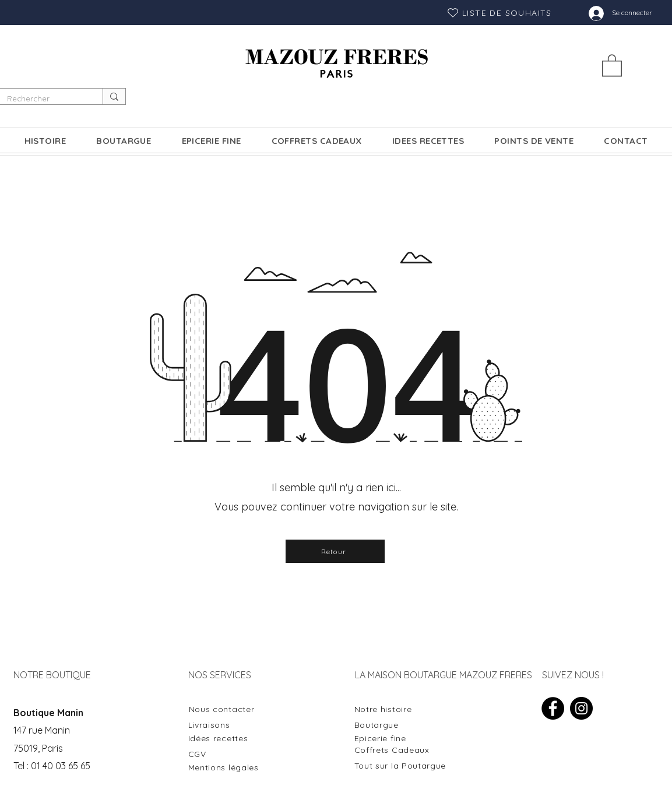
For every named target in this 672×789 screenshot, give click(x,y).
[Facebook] (553, 708)
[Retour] (335, 551)
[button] (612, 65)
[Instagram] (581, 708)
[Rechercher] (43, 98)
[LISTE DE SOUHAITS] (499, 13)
